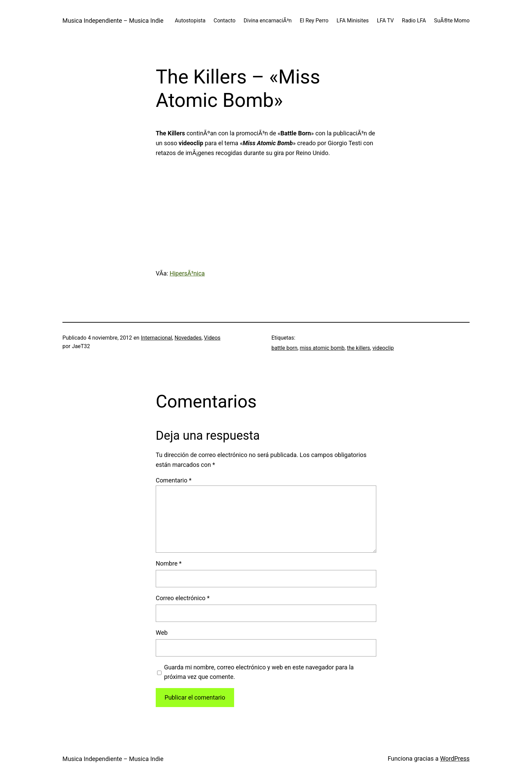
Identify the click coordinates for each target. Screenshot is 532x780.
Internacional (156, 338)
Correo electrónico (183, 598)
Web (162, 633)
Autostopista (190, 21)
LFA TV (385, 21)
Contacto (225, 21)
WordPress (455, 758)
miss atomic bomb (322, 348)
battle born (284, 348)
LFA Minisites (353, 21)
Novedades (188, 338)
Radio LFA (414, 21)
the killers (359, 348)
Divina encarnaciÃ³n (268, 21)
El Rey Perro (314, 21)
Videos (212, 338)
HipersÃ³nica (187, 273)
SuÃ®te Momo (452, 21)
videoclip (383, 348)
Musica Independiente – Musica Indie (113, 21)
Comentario (174, 480)
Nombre (169, 563)
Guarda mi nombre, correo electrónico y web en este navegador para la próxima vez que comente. (259, 672)
